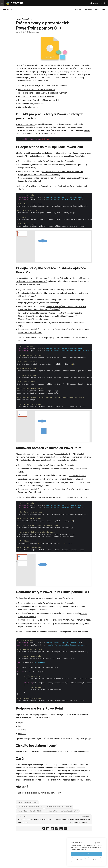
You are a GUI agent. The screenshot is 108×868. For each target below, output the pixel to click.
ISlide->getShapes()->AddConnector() (32, 281)
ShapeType (87, 738)
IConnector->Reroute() (42, 323)
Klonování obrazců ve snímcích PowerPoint (36, 96)
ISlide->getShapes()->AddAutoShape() (63, 153)
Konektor (22, 733)
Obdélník (22, 730)
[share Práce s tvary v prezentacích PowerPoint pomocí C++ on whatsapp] (61, 829)
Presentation (70, 161)
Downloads (51, 133)
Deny (95, 860)
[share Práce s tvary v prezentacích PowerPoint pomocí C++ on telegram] (65, 829)
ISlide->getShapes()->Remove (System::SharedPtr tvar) (60, 620)
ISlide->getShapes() (78, 475)
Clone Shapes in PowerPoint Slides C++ (59, 807)
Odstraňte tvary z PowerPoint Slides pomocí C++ (39, 100)
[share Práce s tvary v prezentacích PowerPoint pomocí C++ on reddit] (52, 829)
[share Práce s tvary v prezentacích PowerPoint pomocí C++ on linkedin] (48, 829)
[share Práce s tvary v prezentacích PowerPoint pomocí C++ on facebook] (57, 829)
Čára (20, 726)
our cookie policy (83, 849)
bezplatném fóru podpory (80, 780)
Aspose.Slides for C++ (25, 124)
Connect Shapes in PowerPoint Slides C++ (31, 811)
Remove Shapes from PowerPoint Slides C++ (63, 811)
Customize (78, 860)
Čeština (93, 3)
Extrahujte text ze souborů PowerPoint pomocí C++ (40, 793)
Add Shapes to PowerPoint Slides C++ (30, 807)
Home (6, 10)
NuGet (87, 130)
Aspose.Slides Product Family (27, 802)
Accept (86, 854)
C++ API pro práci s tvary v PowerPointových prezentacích (42, 86)
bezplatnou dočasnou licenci (44, 752)
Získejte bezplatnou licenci (29, 107)
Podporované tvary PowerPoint (31, 104)
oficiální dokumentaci (77, 777)
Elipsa (21, 723)
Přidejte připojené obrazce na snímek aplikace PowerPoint (43, 93)
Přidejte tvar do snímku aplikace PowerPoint (37, 89)
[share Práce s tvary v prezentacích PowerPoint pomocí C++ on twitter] (43, 829)
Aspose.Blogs (27, 19)
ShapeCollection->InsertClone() (57, 457)
